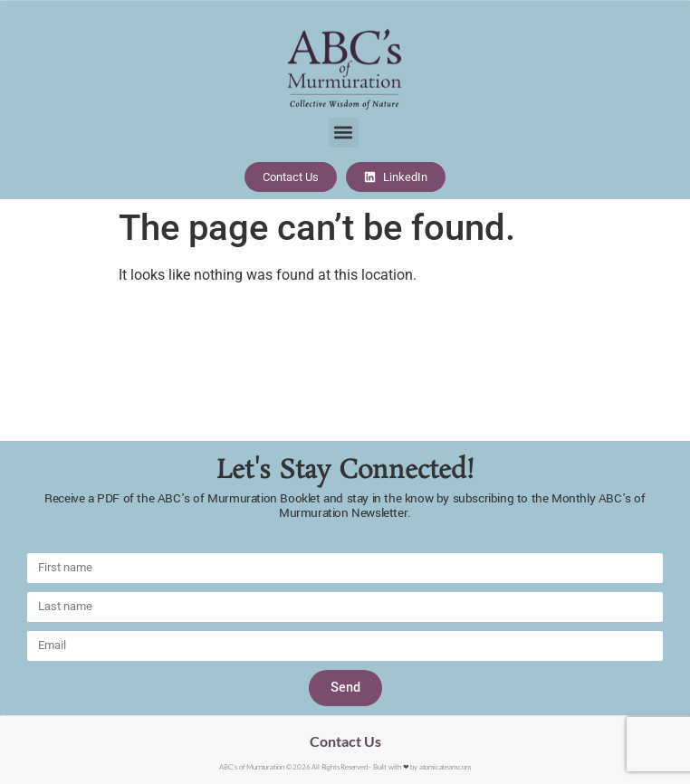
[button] (344, 133)
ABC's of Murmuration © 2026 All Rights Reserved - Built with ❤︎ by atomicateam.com (345, 766)
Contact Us (345, 741)
